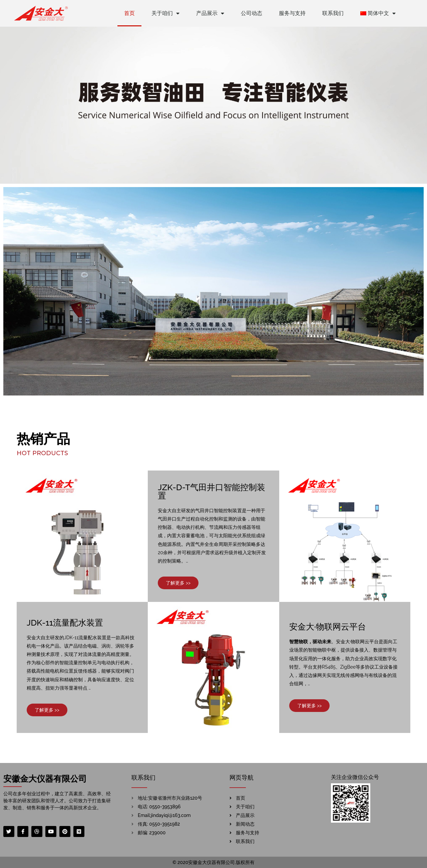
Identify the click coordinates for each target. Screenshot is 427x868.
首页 (129, 13)
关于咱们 (165, 14)
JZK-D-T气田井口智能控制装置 (211, 491)
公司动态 (252, 13)
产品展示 (210, 14)
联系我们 (333, 13)
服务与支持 (292, 13)
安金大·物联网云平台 (328, 627)
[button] (178, 583)
